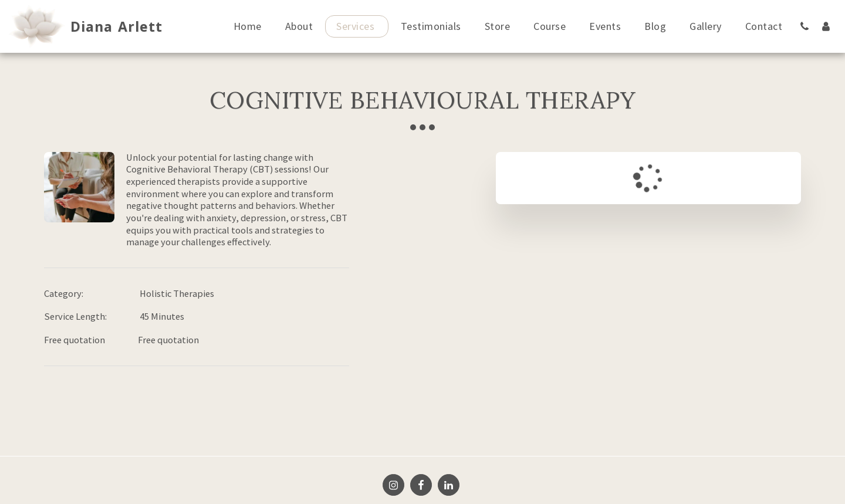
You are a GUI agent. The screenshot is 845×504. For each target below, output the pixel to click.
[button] (805, 26)
